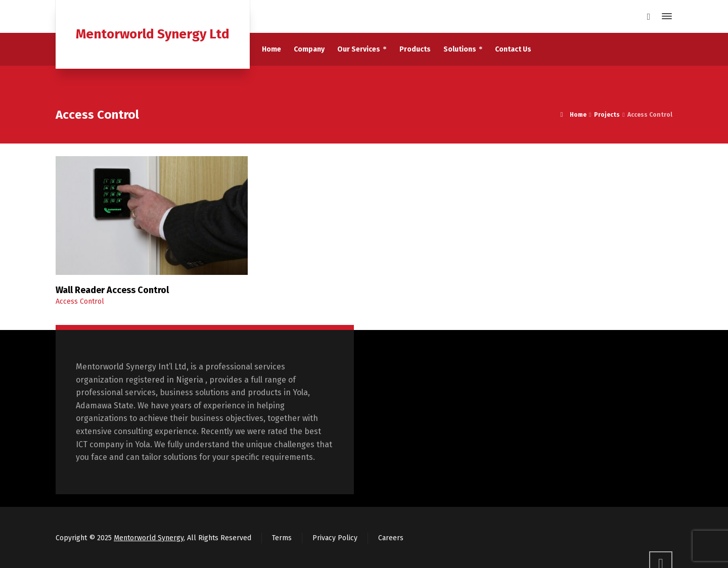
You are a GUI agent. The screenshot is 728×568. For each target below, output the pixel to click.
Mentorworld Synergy (149, 538)
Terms (282, 538)
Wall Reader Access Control (112, 290)
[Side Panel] (665, 16)
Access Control (80, 301)
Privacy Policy (335, 538)
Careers (391, 538)
